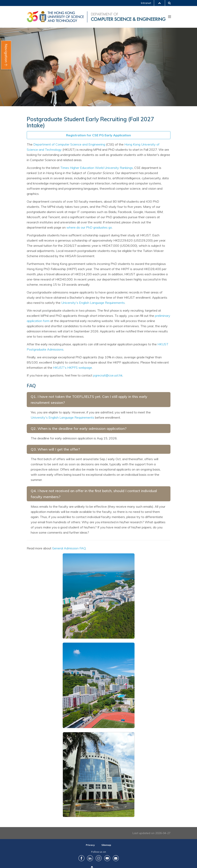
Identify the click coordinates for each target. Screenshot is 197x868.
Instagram (99, 858)
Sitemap (106, 845)
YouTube (107, 858)
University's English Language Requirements (93, 303)
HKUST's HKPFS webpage (73, 368)
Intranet (146, 3)
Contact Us (116, 858)
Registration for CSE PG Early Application (98, 135)
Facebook (81, 858)
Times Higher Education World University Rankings (97, 168)
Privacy (90, 845)
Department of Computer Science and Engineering (69, 144)
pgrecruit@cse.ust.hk (108, 375)
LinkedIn (90, 858)
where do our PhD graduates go (89, 227)
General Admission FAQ (69, 548)
